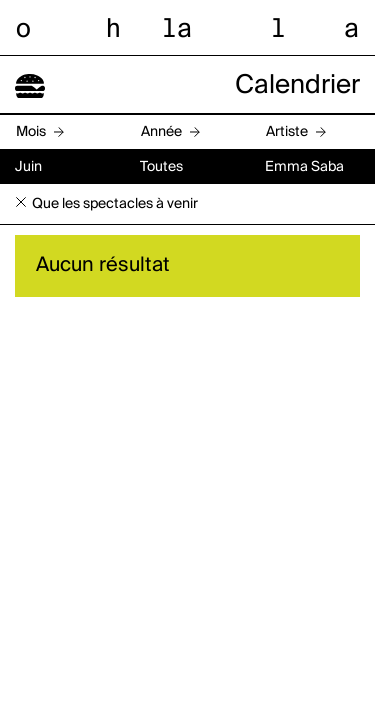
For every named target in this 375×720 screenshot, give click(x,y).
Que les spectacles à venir (115, 204)
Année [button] (161, 132)
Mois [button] (31, 132)
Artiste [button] (287, 132)
